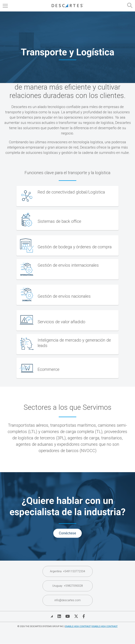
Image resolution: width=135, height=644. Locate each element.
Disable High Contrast (105, 626)
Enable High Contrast (78, 626)
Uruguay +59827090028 (68, 586)
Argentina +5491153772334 (67, 571)
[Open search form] (130, 6)
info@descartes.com (68, 600)
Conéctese (67, 533)
